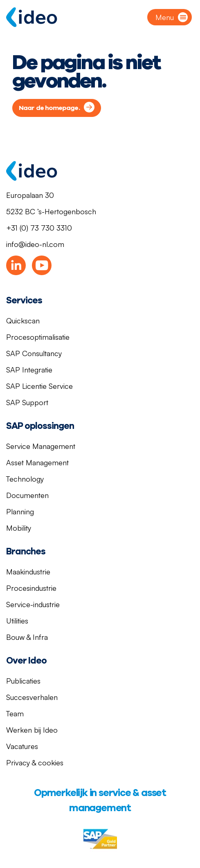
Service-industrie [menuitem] (33, 604)
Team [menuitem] (15, 713)
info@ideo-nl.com (35, 244)
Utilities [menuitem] (17, 621)
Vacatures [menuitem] (22, 746)
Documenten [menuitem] (27, 495)
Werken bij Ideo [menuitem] (32, 730)
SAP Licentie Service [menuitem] (39, 386)
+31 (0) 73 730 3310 (39, 228)
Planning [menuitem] (20, 511)
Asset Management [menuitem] (37, 462)
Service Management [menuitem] (41, 446)
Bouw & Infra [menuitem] (27, 637)
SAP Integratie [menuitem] (29, 370)
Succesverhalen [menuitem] (32, 697)
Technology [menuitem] (25, 479)
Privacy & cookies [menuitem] (35, 763)
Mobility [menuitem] (19, 528)
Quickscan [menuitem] (23, 321)
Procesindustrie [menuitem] (31, 588)
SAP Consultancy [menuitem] (34, 353)
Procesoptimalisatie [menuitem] (38, 337)
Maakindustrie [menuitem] (28, 572)
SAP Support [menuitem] (27, 402)
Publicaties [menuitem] (23, 681)
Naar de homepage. (49, 108)
